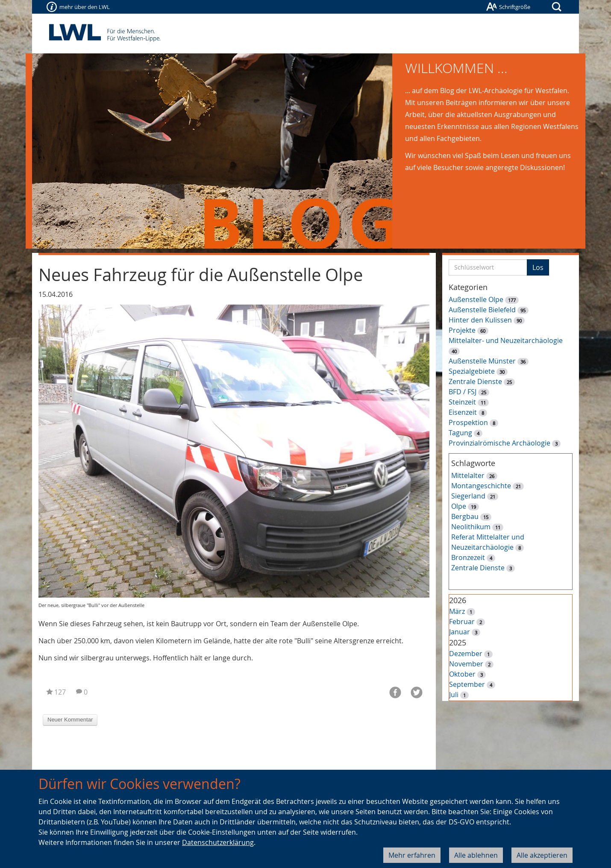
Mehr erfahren (412, 855)
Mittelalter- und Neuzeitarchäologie (506, 340)
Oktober (462, 674)
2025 (458, 642)
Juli (454, 695)
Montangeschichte (481, 486)
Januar (460, 632)
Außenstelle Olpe (476, 299)
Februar (462, 622)
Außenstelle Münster (482, 361)
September (467, 684)
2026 (458, 600)
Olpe (459, 506)
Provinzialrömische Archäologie (499, 443)
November (466, 664)
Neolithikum (471, 527)
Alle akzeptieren (542, 855)
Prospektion (468, 422)
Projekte (462, 330)
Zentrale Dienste (475, 381)
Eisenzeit (463, 412)
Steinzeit (462, 402)
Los (538, 267)
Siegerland (468, 496)
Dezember (466, 654)
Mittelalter (468, 475)
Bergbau (465, 516)
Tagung (460, 433)
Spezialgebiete (472, 371)
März (457, 611)
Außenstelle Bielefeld (482, 310)
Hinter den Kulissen (480, 320)
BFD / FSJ (463, 392)
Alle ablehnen (476, 855)
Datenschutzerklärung (218, 842)
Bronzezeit (468, 557)
